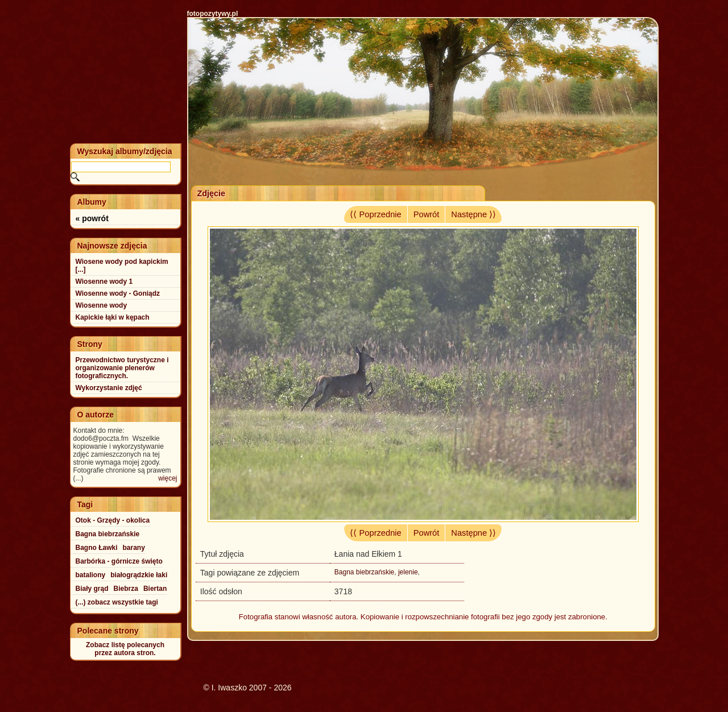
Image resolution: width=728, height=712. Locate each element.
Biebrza (126, 589)
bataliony (91, 575)
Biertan (155, 589)
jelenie (408, 572)
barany (134, 548)
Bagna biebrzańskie (364, 572)
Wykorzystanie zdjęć (109, 388)
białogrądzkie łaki (139, 575)
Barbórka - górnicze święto (119, 561)
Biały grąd (92, 589)
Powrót (427, 214)
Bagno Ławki (97, 548)
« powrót (92, 218)
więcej (167, 478)
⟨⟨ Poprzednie (375, 214)
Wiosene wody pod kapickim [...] (122, 266)
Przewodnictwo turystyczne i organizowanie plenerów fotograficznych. (122, 368)
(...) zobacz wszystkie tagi (117, 602)
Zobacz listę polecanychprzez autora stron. (125, 649)
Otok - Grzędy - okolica (113, 520)
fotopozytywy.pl (213, 14)
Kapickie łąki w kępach (113, 317)
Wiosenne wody (102, 305)
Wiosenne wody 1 (104, 282)
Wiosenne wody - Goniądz (118, 293)
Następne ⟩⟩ (473, 214)
